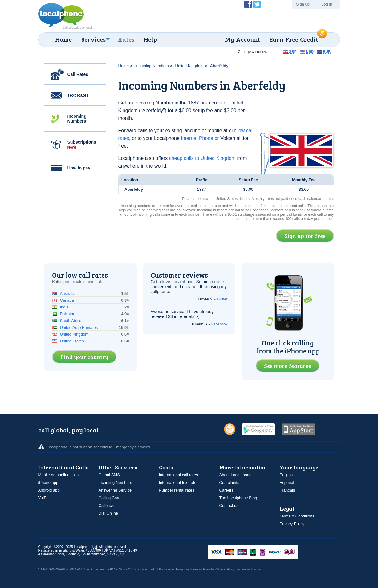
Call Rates (78, 74)
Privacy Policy (292, 524)
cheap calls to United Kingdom (202, 158)
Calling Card (110, 498)
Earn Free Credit (294, 39)
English (286, 475)
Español (287, 482)
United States (72, 341)
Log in (327, 4)
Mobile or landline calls (59, 475)
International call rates (179, 475)
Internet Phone (197, 138)
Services (93, 39)
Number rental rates (177, 490)
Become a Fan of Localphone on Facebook (248, 4)
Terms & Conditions (297, 516)
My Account (242, 39)
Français (287, 490)
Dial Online (108, 513)
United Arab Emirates (79, 327)
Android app (49, 490)
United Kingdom (189, 66)
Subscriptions (82, 145)
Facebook (219, 324)
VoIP (42, 498)
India (64, 307)
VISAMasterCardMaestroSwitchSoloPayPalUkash (262, 552)
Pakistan (68, 314)
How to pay (79, 168)
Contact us (229, 506)
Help (150, 39)
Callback (106, 506)
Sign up (303, 4)
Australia (68, 294)
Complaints (229, 482)
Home (63, 39)
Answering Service (115, 490)
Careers (226, 490)
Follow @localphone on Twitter (257, 4)
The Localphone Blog (238, 498)
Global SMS (109, 475)
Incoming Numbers (77, 119)
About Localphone (236, 475)
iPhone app (48, 482)
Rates (126, 39)
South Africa (71, 321)
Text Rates (78, 95)
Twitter (222, 299)
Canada (67, 300)
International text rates (179, 482)
